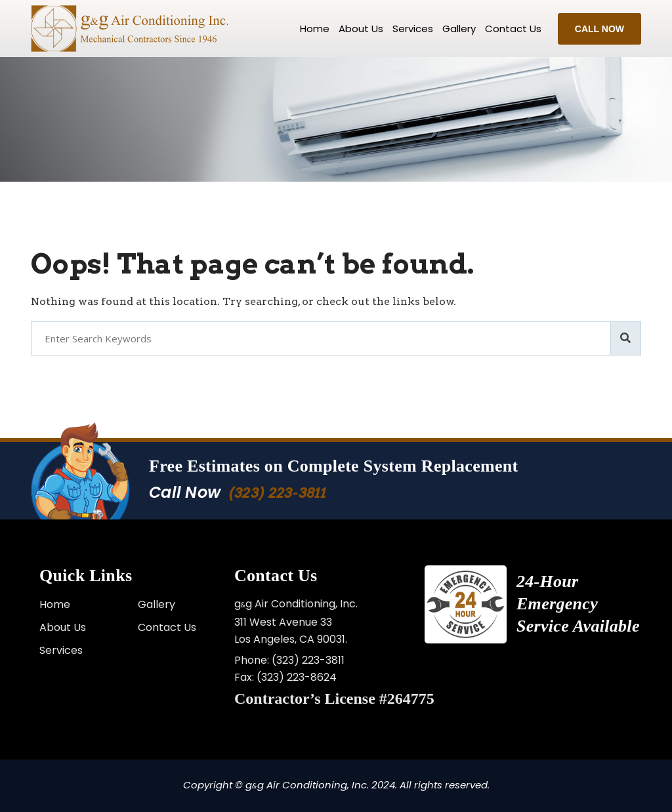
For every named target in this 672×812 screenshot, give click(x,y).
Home (315, 29)
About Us (361, 29)
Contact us (513, 29)
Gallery (459, 29)
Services (413, 29)
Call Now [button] (599, 29)
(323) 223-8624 (297, 677)
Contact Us (167, 627)
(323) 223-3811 (277, 493)
